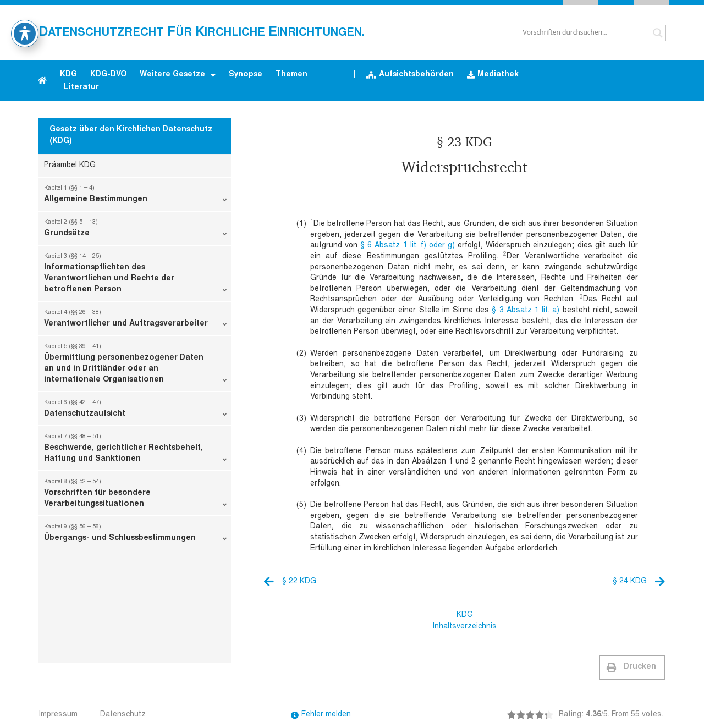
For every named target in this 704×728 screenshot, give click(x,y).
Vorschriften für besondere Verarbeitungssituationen (135, 495)
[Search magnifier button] (658, 33)
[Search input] (585, 33)
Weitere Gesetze (178, 76)
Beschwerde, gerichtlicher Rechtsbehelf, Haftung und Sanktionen (135, 450)
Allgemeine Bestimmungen (135, 196)
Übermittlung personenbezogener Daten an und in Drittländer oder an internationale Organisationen (135, 366)
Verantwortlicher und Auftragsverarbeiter (135, 321)
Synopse (246, 75)
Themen (291, 75)
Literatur (81, 87)
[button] (632, 667)
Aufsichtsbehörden (410, 75)
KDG (68, 75)
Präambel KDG (70, 166)
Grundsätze (135, 230)
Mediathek (493, 75)
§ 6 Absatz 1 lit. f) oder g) (408, 246)
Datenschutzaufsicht (135, 411)
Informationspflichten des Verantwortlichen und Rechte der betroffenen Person (135, 275)
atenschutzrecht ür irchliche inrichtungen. (202, 33)
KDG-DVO (108, 75)
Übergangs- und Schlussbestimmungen (135, 535)
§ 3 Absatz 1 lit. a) (526, 311)
